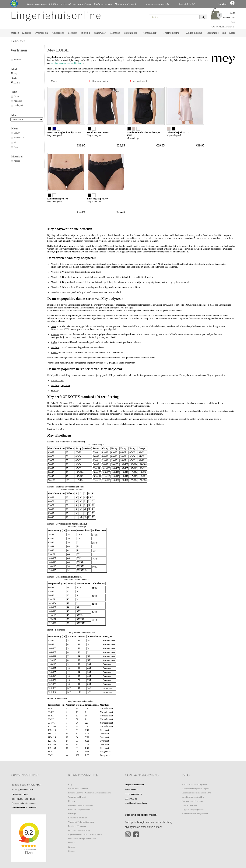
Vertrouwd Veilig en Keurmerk (81, 822)
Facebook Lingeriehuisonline (80, 809)
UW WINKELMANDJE (223, 27)
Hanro (152, 358)
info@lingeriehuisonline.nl (144, 72)
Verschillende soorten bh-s (193, 797)
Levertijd (72, 814)
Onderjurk (17, 105)
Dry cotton (65, 385)
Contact (71, 851)
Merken (71, 843)
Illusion (55, 353)
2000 (53, 326)
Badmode (115, 33)
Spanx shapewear (127, 363)
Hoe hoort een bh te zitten (192, 801)
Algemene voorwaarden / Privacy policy (85, 834)
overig (232, 33)
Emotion (55, 334)
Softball (55, 391)
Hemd (15, 96)
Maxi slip (16, 101)
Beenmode (213, 33)
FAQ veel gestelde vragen (79, 830)
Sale (224, 33)
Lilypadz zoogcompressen (193, 809)
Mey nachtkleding (100, 81)
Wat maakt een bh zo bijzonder (195, 784)
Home (15, 41)
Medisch (73, 33)
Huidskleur (17, 138)
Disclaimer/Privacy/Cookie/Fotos (82, 838)
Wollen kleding (194, 33)
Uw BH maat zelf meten (78, 789)
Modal (15, 161)
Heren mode (131, 33)
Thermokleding (171, 33)
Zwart (15, 147)
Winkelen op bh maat (77, 797)
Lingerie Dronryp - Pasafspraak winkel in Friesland (90, 793)
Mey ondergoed (140, 81)
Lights (54, 342)
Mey (23, 41)
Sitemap (72, 847)
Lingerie (27, 33)
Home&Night (150, 33)
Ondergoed (58, 33)
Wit (14, 142)
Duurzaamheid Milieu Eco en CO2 (196, 793)
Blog (70, 784)
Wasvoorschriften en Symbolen (195, 814)
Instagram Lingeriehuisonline (80, 805)
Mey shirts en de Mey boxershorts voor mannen (72, 375)
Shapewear (100, 33)
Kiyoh (29, 853)
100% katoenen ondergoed (197, 305)
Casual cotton (57, 380)
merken (15, 33)
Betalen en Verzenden (77, 826)
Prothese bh (42, 33)
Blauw (15, 133)
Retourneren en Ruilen (78, 818)
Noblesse (55, 347)
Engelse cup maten (190, 805)
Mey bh (55, 81)
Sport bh (85, 33)
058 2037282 (83, 72)
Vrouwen (16, 59)
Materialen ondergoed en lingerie (195, 789)
